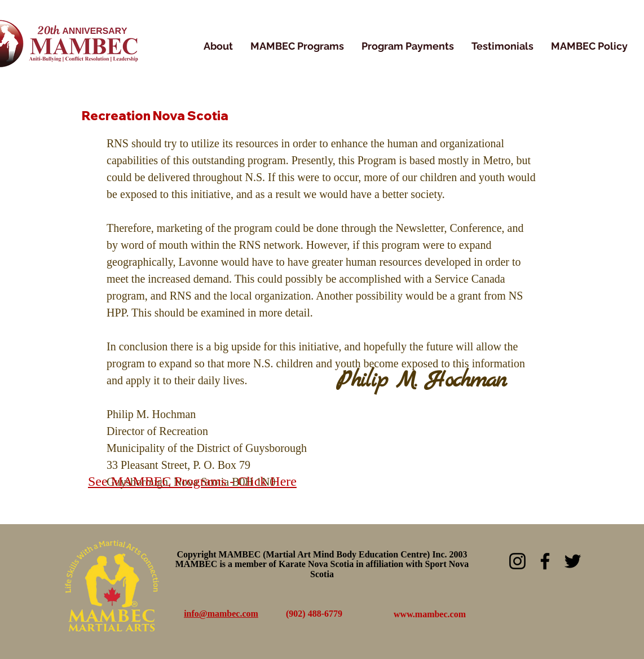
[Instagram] (517, 561)
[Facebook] (545, 561)
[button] (297, 46)
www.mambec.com (430, 614)
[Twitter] (573, 561)
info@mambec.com (221, 614)
